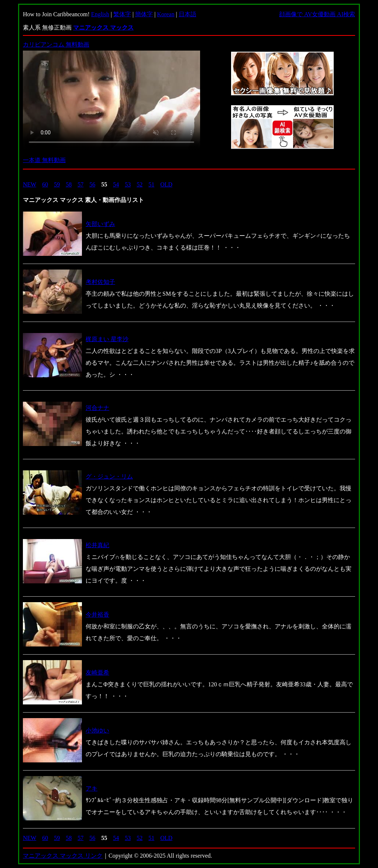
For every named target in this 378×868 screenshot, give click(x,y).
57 (80, 184)
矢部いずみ (100, 224)
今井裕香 (97, 615)
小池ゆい (97, 730)
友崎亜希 (97, 673)
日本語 (188, 14)
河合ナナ (97, 408)
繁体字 (122, 14)
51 (151, 184)
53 (128, 184)
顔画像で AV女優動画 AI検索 (317, 14)
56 (92, 184)
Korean (166, 14)
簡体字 (144, 14)
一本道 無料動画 (44, 160)
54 (116, 184)
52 (140, 184)
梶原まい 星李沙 (107, 339)
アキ (92, 788)
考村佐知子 (100, 282)
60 (45, 184)
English (100, 14)
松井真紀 (97, 545)
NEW (30, 184)
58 (69, 184)
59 (57, 184)
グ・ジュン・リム (109, 476)
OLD (166, 184)
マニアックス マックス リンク (63, 856)
